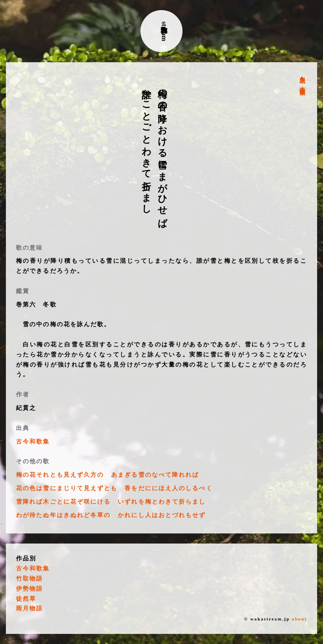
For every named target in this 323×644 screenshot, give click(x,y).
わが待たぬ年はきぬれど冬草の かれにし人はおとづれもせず (111, 515)
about (299, 619)
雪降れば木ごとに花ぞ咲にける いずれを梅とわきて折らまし (111, 502)
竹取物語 (29, 579)
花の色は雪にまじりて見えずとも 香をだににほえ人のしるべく (114, 488)
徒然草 (26, 599)
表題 (302, 73)
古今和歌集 (302, 84)
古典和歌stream (164, 31)
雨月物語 (29, 608)
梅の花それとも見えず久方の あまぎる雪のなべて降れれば (107, 475)
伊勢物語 (29, 589)
